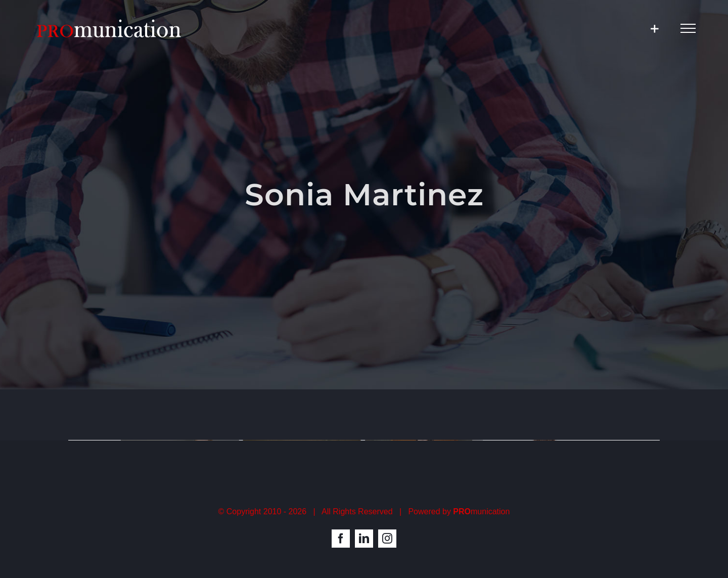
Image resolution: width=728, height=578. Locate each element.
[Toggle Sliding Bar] (654, 29)
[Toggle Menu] (688, 28)
